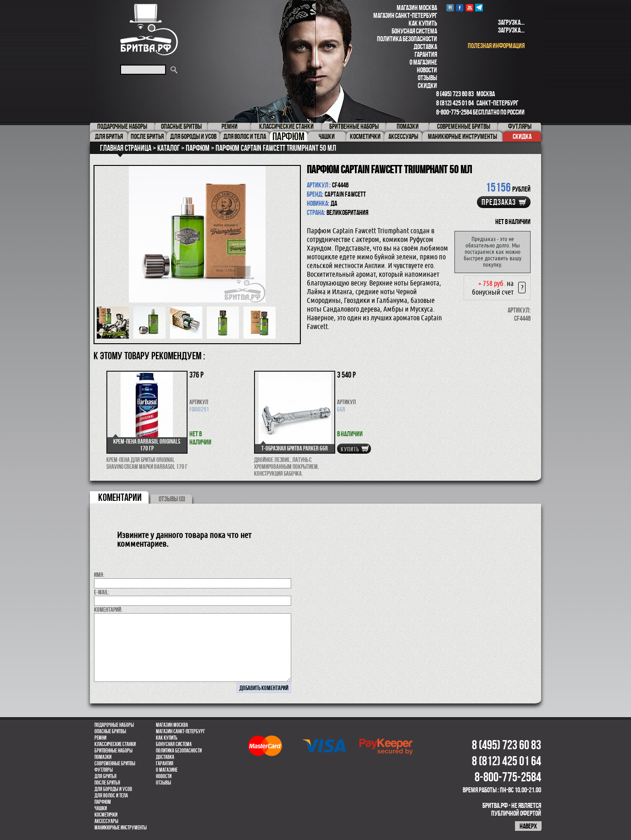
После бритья (107, 783)
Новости (427, 70)
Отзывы (427, 78)
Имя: (99, 575)
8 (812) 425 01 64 (455, 103)
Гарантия (426, 54)
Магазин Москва (417, 8)
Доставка (425, 47)
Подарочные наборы (114, 725)
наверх (528, 826)
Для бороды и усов (113, 789)
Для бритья (105, 776)
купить (350, 449)
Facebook (460, 8)
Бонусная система (414, 31)
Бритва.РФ (149, 30)
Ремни (100, 738)
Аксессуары (106, 821)
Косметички (106, 815)
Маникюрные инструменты (121, 828)
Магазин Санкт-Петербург (405, 15)
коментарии (120, 497)
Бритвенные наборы (113, 751)
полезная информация (496, 46)
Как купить (423, 23)
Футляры (104, 770)
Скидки (427, 85)
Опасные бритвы (110, 731)
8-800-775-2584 (454, 112)
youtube (469, 8)
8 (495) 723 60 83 (455, 94)
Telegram (479, 8)
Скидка (522, 136)
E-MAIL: (102, 592)
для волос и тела (111, 796)
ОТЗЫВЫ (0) (172, 499)
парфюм (103, 802)
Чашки (101, 808)
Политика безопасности (407, 39)
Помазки (103, 757)
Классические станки (115, 744)
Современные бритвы (115, 763)
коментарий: (108, 609)
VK (450, 8)
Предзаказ (499, 202)
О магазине (423, 62)
